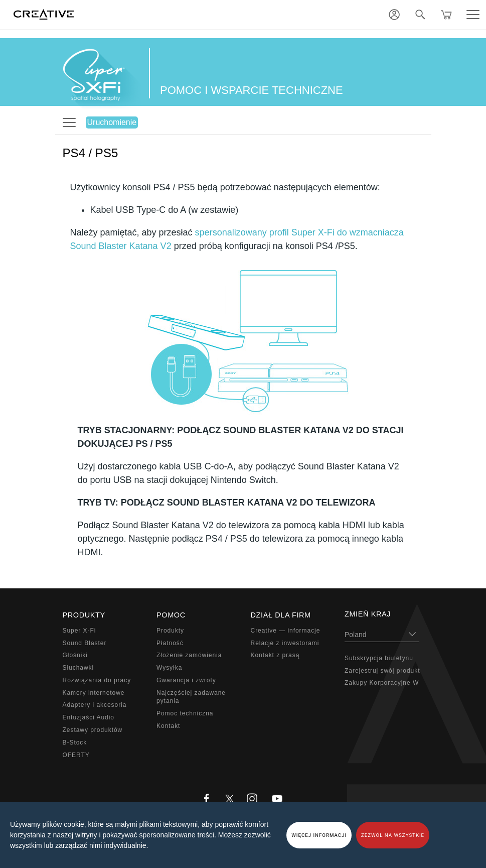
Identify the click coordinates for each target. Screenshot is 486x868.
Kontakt (168, 726)
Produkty (170, 631)
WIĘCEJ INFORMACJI (319, 835)
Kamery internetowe (94, 693)
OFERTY (76, 755)
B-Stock (75, 742)
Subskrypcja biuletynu (379, 658)
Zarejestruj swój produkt (382, 671)
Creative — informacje (286, 631)
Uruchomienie (112, 122)
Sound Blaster (85, 643)
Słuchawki (78, 668)
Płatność (170, 643)
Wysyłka (169, 668)
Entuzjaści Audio (89, 717)
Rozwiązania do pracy (97, 680)
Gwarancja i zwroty (186, 680)
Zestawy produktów (93, 730)
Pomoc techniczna (185, 713)
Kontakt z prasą (275, 655)
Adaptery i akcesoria (95, 705)
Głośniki (75, 655)
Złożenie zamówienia (189, 655)
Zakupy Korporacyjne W (382, 683)
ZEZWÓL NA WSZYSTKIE (393, 835)
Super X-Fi (79, 631)
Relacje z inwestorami (285, 643)
